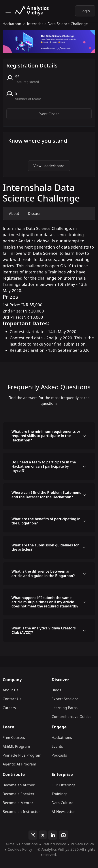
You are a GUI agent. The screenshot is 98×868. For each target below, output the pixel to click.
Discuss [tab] (34, 214)
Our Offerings (64, 785)
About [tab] (14, 214)
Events (57, 746)
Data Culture (63, 803)
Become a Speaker (19, 794)
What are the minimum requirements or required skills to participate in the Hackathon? (46, 436)
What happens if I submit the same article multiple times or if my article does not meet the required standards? (45, 602)
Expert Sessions (65, 699)
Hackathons (62, 738)
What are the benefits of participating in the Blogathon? (46, 521)
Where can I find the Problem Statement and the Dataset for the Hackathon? (46, 495)
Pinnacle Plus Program (22, 755)
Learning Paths (65, 708)
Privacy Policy (82, 844)
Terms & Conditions (21, 844)
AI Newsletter (63, 812)
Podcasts (59, 755)
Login (85, 11)
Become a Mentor (18, 803)
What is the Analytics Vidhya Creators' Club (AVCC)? (44, 630)
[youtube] (63, 835)
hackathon (12, 24)
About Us (11, 690)
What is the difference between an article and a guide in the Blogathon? (43, 573)
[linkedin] (53, 835)
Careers (9, 708)
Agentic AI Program (19, 764)
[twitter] (43, 835)
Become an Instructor (21, 812)
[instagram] (33, 835)
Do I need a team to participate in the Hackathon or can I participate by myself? (44, 466)
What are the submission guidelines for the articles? (45, 547)
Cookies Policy (20, 849)
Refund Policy (54, 844)
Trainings (60, 794)
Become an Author (19, 785)
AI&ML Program (16, 746)
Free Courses (14, 738)
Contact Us (12, 699)
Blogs (56, 690)
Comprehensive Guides (72, 717)
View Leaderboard (49, 166)
